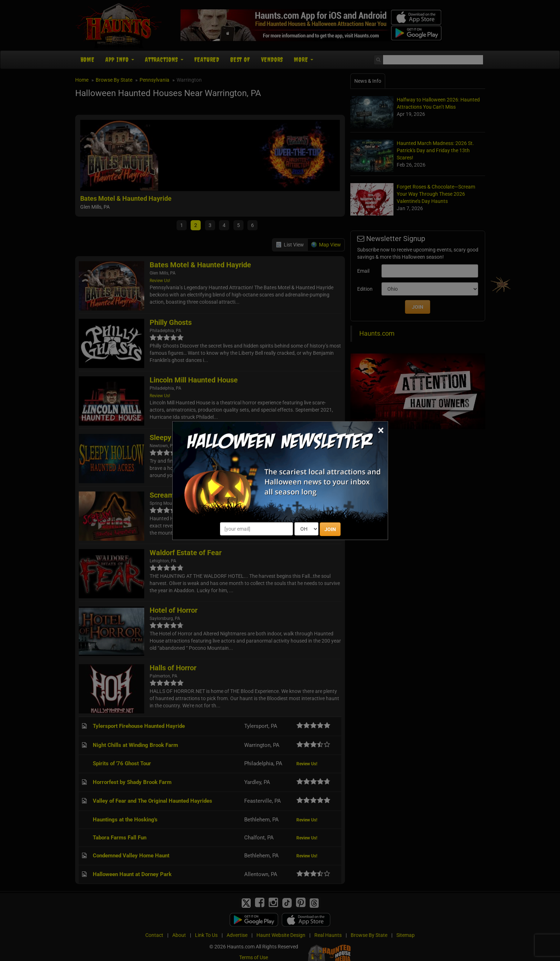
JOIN (330, 529)
